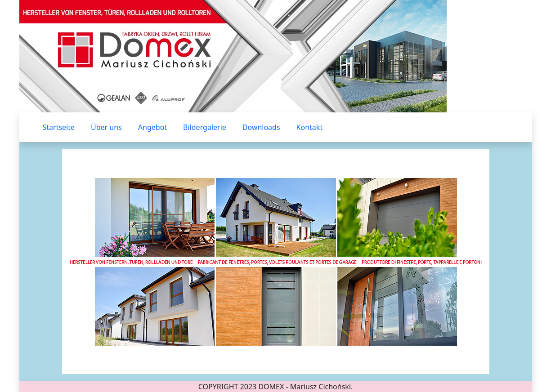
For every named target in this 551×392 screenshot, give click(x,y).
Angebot (152, 127)
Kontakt (310, 127)
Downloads (261, 127)
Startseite (59, 127)
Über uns (106, 127)
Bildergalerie (205, 127)
